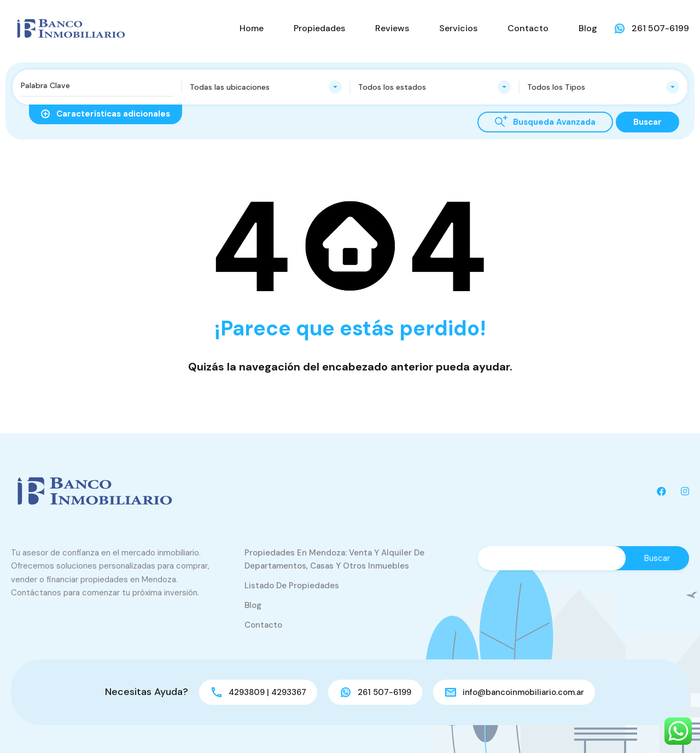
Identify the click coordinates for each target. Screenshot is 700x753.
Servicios (458, 28)
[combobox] (266, 87)
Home (252, 28)
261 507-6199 (660, 28)
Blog (588, 28)
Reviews (392, 28)
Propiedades (319, 28)
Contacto (528, 28)
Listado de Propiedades (292, 586)
